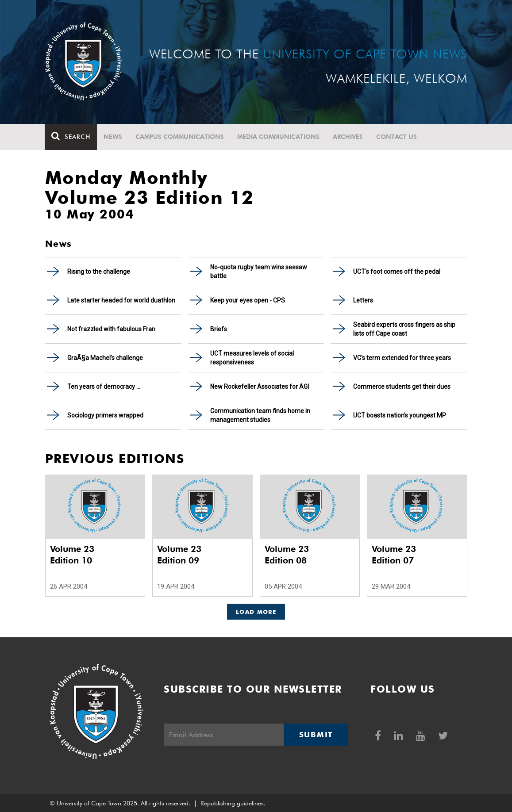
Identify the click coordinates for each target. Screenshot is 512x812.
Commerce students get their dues (402, 387)
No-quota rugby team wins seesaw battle (259, 272)
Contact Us (397, 137)
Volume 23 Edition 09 (179, 555)
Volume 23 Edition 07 (394, 555)
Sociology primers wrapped (105, 415)
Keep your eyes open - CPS (248, 300)
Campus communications (180, 137)
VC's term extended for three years (402, 358)
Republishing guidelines (232, 803)
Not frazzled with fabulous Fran (111, 329)
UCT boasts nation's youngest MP (400, 415)
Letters (363, 300)
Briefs (219, 329)
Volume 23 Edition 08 (287, 555)
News (113, 137)
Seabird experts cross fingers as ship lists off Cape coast (404, 329)
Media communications (279, 137)
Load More (256, 612)
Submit (316, 735)
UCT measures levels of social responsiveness (252, 358)
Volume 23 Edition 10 (72, 555)
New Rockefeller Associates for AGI (260, 387)
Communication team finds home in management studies (260, 415)
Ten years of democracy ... (104, 387)
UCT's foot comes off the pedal (397, 272)
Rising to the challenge (99, 272)
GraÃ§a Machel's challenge (105, 358)
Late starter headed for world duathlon (121, 300)
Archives (348, 137)
